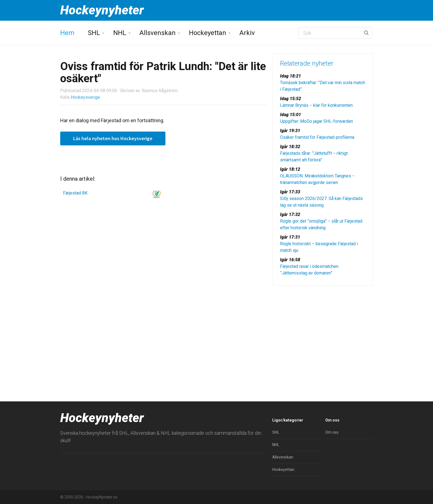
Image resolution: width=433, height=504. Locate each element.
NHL (120, 33)
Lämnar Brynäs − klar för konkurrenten (316, 105)
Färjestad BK (75, 193)
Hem (67, 33)
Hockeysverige (85, 97)
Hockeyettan (208, 33)
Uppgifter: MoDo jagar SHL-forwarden (316, 121)
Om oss (332, 432)
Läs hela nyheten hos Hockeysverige (113, 138)
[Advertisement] (323, 332)
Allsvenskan (158, 33)
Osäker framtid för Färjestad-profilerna (317, 137)
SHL (94, 33)
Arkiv (247, 33)
